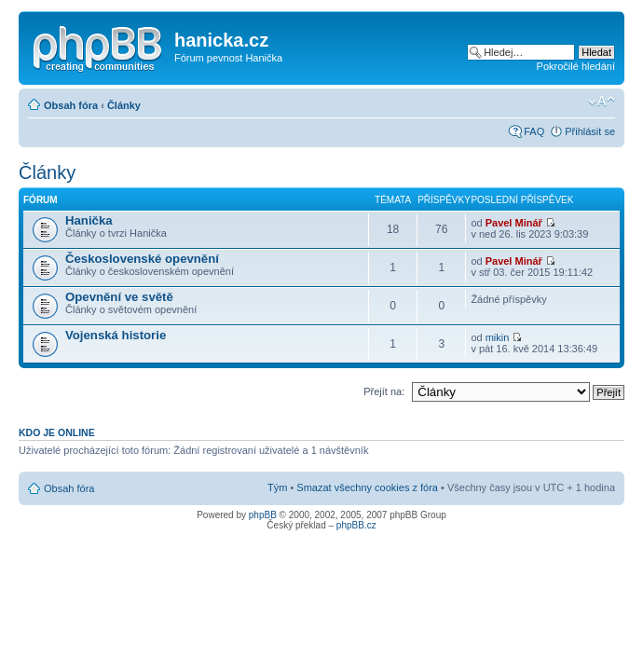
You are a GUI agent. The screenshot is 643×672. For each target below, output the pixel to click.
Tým (277, 487)
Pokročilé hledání (576, 66)
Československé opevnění (142, 259)
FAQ (534, 131)
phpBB (263, 515)
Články (124, 105)
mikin (498, 337)
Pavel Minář (514, 223)
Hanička (89, 220)
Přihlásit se (590, 131)
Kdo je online (57, 432)
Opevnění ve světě (119, 297)
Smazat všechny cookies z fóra (367, 487)
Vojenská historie (116, 335)
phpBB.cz (356, 525)
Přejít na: (384, 391)
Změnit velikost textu (602, 102)
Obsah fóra (71, 105)
